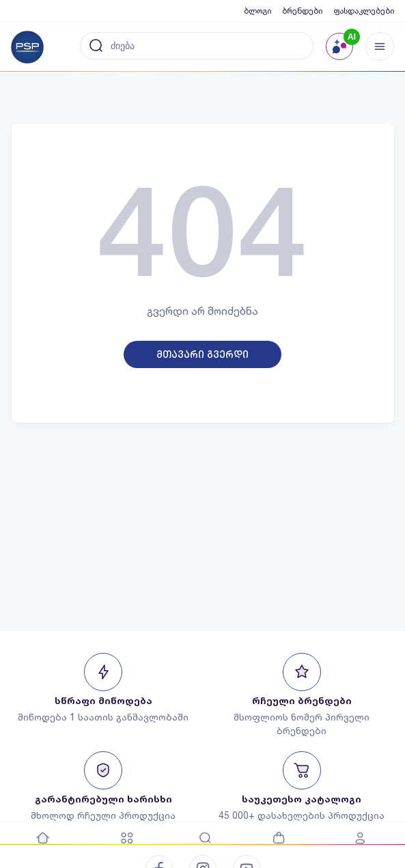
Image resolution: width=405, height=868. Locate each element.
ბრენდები (302, 11)
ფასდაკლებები (364, 11)
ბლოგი (257, 11)
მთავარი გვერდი (202, 354)
